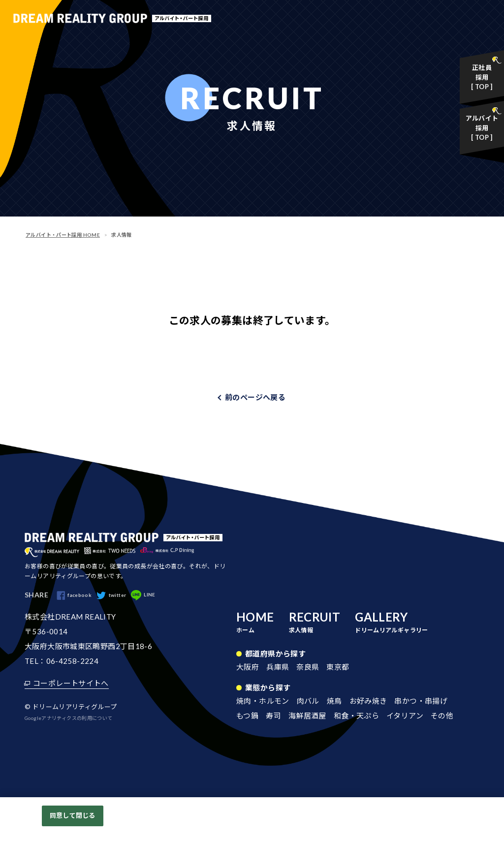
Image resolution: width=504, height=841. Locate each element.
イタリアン (405, 716)
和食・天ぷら (356, 716)
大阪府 (248, 667)
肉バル (308, 701)
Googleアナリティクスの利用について (69, 718)
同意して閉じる (72, 815)
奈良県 (308, 667)
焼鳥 (334, 701)
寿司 (273, 716)
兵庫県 (278, 667)
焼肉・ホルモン (263, 701)
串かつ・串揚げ (421, 701)
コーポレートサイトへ (71, 684)
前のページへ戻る (255, 397)
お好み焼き (368, 701)
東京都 (338, 667)
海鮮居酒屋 (307, 716)
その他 (442, 716)
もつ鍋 (247, 716)
